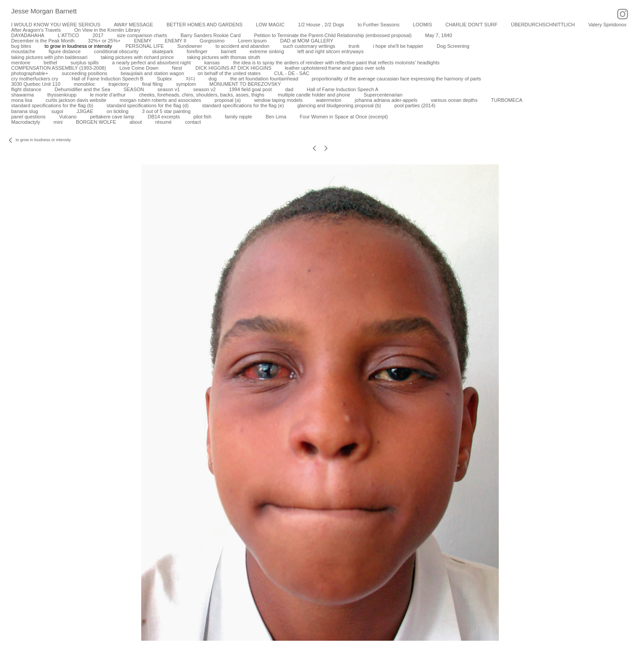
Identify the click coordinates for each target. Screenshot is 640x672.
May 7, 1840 (439, 35)
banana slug (25, 111)
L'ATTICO (68, 35)
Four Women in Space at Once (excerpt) (344, 117)
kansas (212, 63)
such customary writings (309, 46)
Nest (177, 68)
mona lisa (22, 100)
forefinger (197, 51)
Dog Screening (453, 46)
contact (193, 122)
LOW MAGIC (270, 25)
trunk (354, 46)
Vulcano (68, 117)
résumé (163, 122)
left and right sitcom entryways (331, 51)
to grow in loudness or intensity (78, 46)
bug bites (21, 46)
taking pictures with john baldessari (49, 57)
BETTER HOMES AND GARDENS (205, 25)
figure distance (65, 51)
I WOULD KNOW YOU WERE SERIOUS (56, 25)
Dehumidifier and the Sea (82, 89)
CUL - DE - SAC (292, 73)
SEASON (134, 89)
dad (289, 89)
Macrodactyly (26, 122)
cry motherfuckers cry (35, 79)
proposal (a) (228, 100)
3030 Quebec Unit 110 (36, 84)
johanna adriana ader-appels (386, 100)
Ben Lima (276, 117)
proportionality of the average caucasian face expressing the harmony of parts (396, 79)
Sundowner (189, 46)
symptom (186, 84)
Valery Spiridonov (607, 25)
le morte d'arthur (108, 95)
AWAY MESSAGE (134, 25)
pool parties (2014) (415, 105)
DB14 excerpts (164, 117)
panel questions (28, 117)
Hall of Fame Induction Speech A (342, 89)
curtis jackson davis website (76, 100)
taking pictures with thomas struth (224, 57)
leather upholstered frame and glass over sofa (335, 68)
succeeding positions (84, 73)
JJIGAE (85, 111)
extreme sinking (267, 51)
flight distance (26, 89)
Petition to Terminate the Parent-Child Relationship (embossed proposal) (333, 35)
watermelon (329, 100)
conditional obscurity (116, 51)
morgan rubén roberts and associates (160, 100)
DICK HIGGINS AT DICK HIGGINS (233, 68)
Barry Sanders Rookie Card (211, 35)
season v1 (168, 89)
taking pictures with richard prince (137, 57)
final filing (152, 84)
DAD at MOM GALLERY (307, 41)
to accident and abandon (242, 46)
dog (213, 79)
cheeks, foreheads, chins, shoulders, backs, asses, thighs (202, 95)
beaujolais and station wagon (152, 73)
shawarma (23, 95)
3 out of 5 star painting (166, 111)
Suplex (164, 79)
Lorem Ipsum (252, 41)
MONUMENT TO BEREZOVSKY (245, 84)
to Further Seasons (379, 25)
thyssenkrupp (62, 95)
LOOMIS (423, 25)
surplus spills (85, 63)
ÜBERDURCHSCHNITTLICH (543, 25)
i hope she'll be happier (398, 46)
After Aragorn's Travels (36, 30)
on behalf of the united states (229, 73)
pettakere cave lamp (112, 117)
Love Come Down (139, 68)
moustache (23, 51)
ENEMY (143, 41)
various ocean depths (454, 100)
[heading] (38, 12)
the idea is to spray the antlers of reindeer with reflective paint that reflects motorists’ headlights (337, 63)
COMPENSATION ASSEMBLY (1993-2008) (59, 68)
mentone (21, 63)
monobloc (84, 84)
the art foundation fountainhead (264, 79)
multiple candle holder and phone (314, 95)
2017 (98, 35)
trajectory (119, 84)
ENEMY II (176, 41)
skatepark (163, 51)
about (136, 122)
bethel (51, 63)
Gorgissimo (212, 41)
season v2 (204, 89)
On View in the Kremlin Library (107, 30)
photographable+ (30, 73)
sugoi (57, 111)
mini (58, 122)
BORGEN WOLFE (96, 122)
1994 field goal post (251, 89)
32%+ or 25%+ (104, 41)
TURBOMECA (506, 100)
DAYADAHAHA (28, 35)
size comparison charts (142, 35)
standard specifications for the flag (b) (52, 105)
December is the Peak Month (43, 41)
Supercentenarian (383, 95)
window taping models (278, 100)
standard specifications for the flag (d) (147, 105)
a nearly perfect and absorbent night (152, 63)
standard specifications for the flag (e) (243, 105)
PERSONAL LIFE (145, 46)
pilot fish (202, 117)
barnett (228, 51)
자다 (190, 79)
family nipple (238, 117)
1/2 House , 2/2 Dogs (321, 25)
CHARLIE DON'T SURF (471, 25)
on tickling (118, 111)
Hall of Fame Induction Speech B (107, 79)
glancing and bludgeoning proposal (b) (339, 105)
